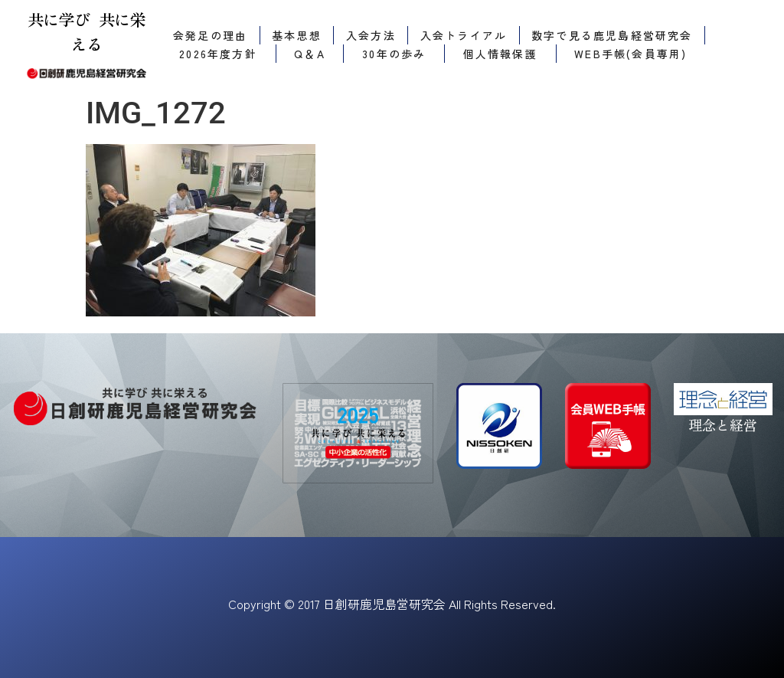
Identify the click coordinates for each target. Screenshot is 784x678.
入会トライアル (464, 35)
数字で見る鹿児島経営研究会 (612, 35)
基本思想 (297, 35)
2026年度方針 (218, 54)
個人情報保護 (500, 54)
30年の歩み (394, 54)
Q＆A (310, 54)
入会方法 (371, 35)
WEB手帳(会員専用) (630, 54)
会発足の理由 (210, 35)
